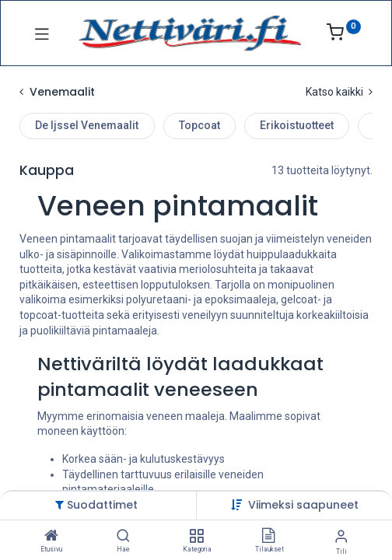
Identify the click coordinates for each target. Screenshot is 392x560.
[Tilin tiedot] (341, 536)
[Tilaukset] (268, 537)
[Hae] (123, 537)
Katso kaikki (339, 92)
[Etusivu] (51, 537)
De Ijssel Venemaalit (87, 125)
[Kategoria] (196, 537)
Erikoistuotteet (297, 125)
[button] (303, 505)
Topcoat (199, 125)
